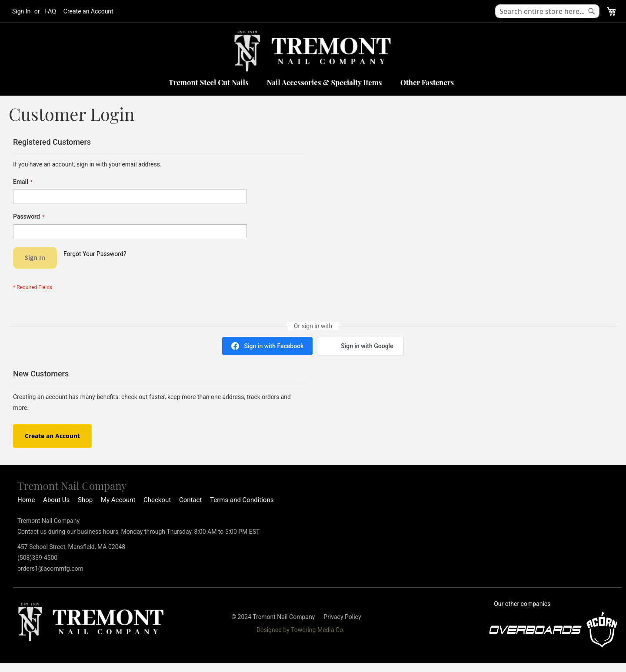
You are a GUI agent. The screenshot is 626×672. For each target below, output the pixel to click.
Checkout (157, 500)
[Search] (592, 11)
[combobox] (547, 11)
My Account (118, 500)
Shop (85, 500)
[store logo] (313, 51)
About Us (56, 500)
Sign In (21, 11)
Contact (190, 500)
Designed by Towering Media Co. (301, 630)
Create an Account (88, 11)
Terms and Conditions (242, 500)
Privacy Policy (342, 617)
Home (26, 500)
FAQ (51, 11)
